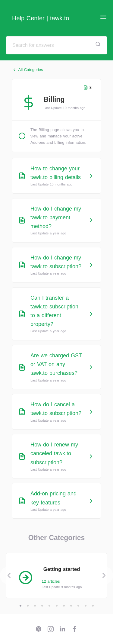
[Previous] (9, 575)
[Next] (104, 575)
